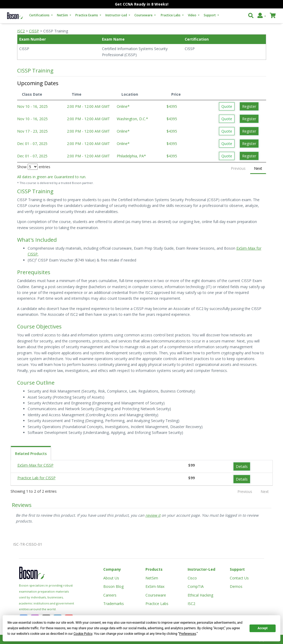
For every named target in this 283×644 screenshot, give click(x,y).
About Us (111, 578)
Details (242, 466)
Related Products (31, 454)
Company (112, 569)
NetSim (63, 15)
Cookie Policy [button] (83, 634)
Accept (262, 628)
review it (153, 515)
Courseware (144, 15)
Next (258, 168)
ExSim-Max (155, 586)
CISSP (34, 31)
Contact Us (239, 578)
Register (249, 106)
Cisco (192, 578)
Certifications (40, 15)
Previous (238, 168)
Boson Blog (113, 586)
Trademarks (114, 604)
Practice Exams (87, 15)
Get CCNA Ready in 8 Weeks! (142, 4)
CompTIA (196, 586)
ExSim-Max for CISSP (35, 465)
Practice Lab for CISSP (36, 478)
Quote (227, 106)
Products (154, 569)
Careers (110, 595)
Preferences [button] (188, 634)
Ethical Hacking (200, 595)
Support (210, 15)
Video (192, 15)
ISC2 (21, 31)
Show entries (34, 167)
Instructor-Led (117, 15)
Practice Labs (171, 15)
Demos (236, 586)
